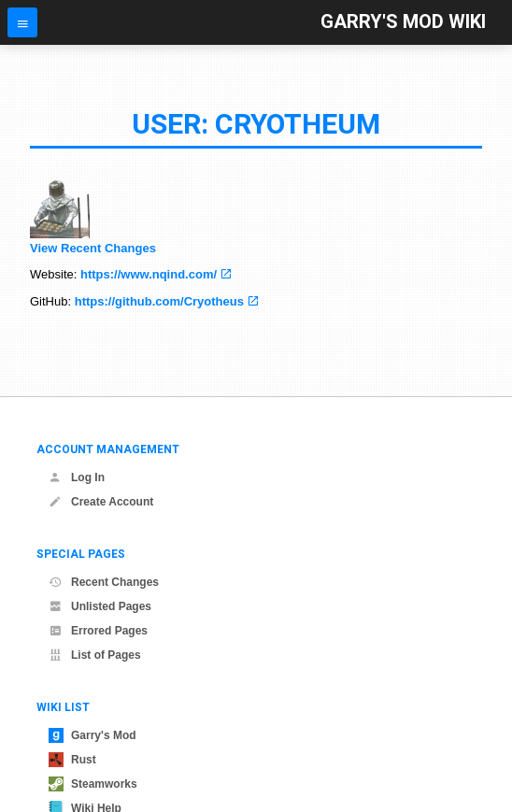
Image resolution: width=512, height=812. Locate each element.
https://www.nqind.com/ (149, 274)
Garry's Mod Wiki (403, 22)
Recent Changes (104, 582)
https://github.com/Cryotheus (159, 301)
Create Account (101, 502)
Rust (72, 760)
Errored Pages (98, 631)
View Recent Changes (93, 248)
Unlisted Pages (100, 606)
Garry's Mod (92, 735)
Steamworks (93, 784)
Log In (77, 477)
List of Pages (95, 655)
